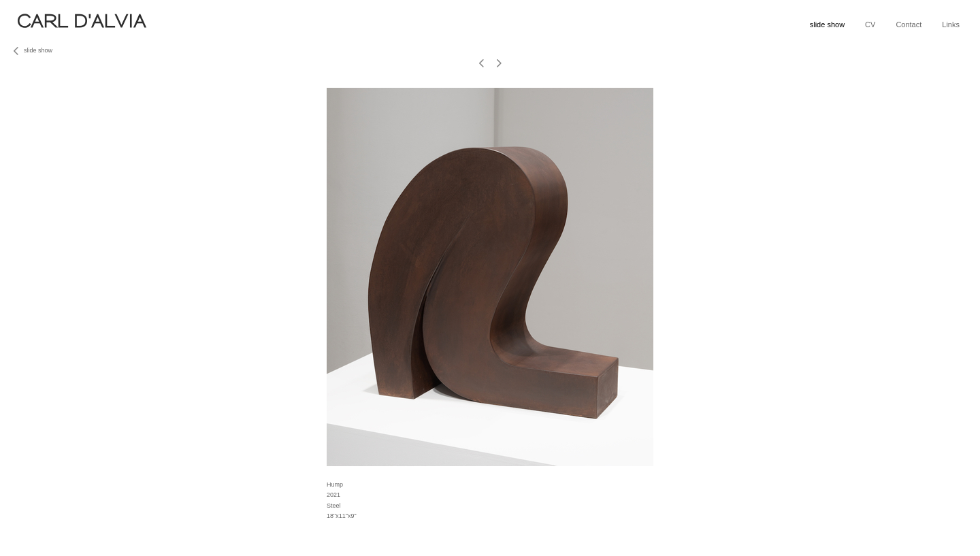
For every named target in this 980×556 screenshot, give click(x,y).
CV (870, 24)
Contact (909, 24)
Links (951, 24)
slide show (827, 24)
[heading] (239, 26)
